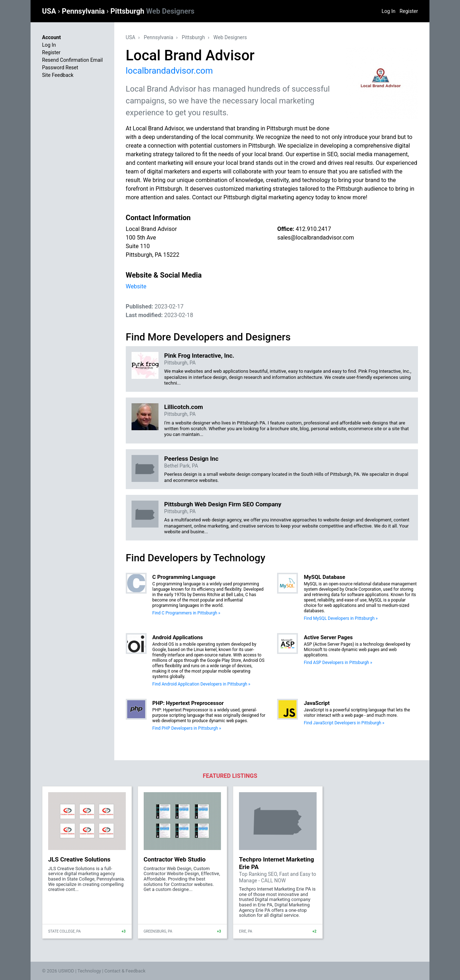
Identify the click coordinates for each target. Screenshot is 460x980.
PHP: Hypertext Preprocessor (188, 703)
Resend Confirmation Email (72, 60)
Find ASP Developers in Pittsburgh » (338, 663)
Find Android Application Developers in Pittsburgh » (201, 684)
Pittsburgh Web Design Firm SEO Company (223, 504)
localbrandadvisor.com (169, 71)
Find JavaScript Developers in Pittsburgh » (344, 723)
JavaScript (317, 703)
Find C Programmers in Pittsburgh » (186, 613)
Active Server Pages (328, 637)
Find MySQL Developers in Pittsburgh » (341, 618)
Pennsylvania (84, 11)
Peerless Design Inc (191, 459)
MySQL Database (324, 577)
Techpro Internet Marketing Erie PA (277, 863)
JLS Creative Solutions (79, 859)
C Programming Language (184, 577)
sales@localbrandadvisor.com (316, 238)
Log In (388, 11)
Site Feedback (58, 75)
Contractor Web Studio (175, 859)
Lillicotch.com (184, 407)
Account (51, 37)
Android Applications (178, 637)
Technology (89, 971)
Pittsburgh (152, 11)
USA (50, 11)
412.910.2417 (313, 229)
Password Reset (60, 68)
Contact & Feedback (125, 971)
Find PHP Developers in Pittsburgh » (187, 728)
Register (409, 11)
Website (136, 286)
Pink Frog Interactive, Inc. (199, 356)
